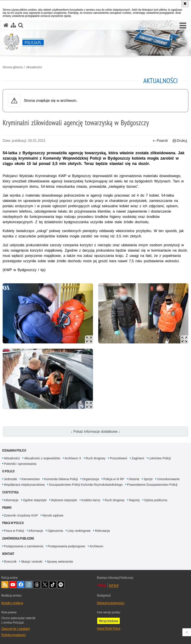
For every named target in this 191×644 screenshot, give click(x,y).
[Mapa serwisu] (13, 25)
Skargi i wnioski (32, 562)
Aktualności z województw (42, 458)
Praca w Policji (13, 523)
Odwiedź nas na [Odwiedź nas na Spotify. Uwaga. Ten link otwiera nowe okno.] (61, 585)
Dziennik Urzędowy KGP (21, 515)
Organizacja (91, 479)
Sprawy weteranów (60, 562)
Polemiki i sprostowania (20, 464)
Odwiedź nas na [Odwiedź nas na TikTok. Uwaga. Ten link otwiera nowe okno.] (53, 585)
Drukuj (180, 141)
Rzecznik (10, 562)
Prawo (7, 508)
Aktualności (34, 67)
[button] (183, 26)
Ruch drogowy (96, 458)
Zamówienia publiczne (18, 538)
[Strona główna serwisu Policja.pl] (6, 25)
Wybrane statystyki (64, 500)
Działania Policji (14, 450)
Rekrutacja (102, 531)
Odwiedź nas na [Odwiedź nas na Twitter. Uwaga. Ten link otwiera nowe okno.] (45, 585)
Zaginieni (138, 458)
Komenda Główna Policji (61, 479)
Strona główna (13, 67)
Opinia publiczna (156, 500)
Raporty (134, 500)
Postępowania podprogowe (66, 546)
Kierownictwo (31, 479)
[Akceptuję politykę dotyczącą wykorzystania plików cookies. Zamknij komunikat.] (185, 4)
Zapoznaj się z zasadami (16, 628)
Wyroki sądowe (53, 515)
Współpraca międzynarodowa (24, 485)
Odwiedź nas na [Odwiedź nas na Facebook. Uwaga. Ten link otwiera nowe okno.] (21, 585)
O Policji (8, 471)
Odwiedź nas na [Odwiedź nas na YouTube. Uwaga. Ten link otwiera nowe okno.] (13, 585)
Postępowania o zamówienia (24, 546)
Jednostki (11, 479)
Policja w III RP (114, 479)
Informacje (11, 500)
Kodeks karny (91, 500)
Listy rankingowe (79, 531)
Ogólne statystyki (35, 500)
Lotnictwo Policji (160, 458)
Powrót (160, 141)
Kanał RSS (5, 585)
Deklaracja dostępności (111, 603)
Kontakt (8, 554)
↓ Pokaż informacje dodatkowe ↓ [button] (96, 432)
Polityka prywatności (14, 635)
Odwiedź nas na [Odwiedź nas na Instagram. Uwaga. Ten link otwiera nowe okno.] (29, 585)
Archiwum (96, 546)
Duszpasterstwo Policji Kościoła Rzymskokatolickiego (86, 485)
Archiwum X (73, 458)
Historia (134, 479)
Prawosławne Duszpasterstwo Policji (152, 485)
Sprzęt (148, 479)
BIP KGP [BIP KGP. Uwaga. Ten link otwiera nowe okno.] (114, 585)
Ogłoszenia (55, 531)
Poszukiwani (118, 458)
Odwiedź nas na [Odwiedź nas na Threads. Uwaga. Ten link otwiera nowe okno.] (37, 585)
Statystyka (10, 492)
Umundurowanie (168, 479)
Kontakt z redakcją (12, 603)
